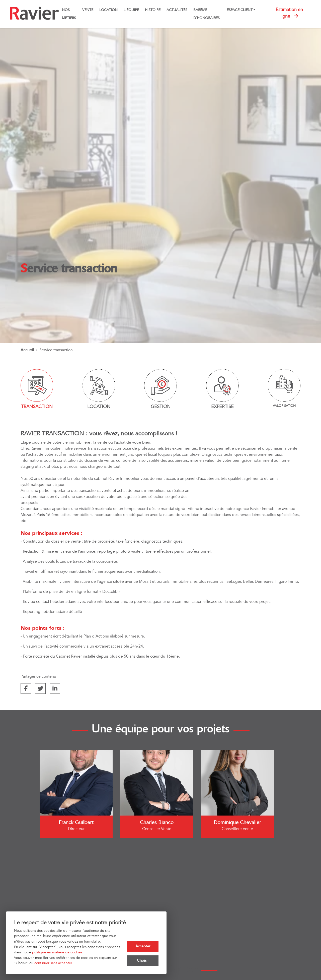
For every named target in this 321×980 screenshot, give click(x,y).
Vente (88, 10)
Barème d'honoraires (207, 14)
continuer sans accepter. (54, 963)
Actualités (177, 10)
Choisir (143, 960)
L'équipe (131, 10)
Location (108, 10)
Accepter (143, 945)
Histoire (153, 10)
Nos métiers (69, 14)
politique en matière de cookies (57, 952)
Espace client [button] (240, 10)
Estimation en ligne (289, 13)
